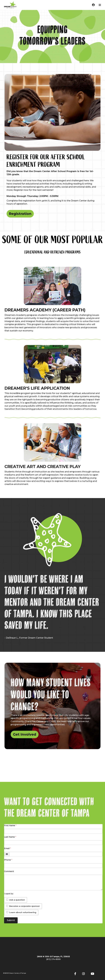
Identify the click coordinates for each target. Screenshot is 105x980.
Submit (11, 920)
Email (7, 848)
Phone (7, 860)
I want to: (9, 894)
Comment (9, 871)
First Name (10, 825)
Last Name (9, 837)
